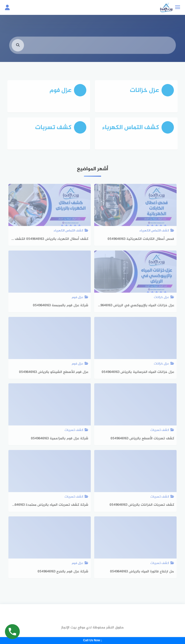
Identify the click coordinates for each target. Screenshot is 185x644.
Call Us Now (92, 641)
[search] (18, 48)
